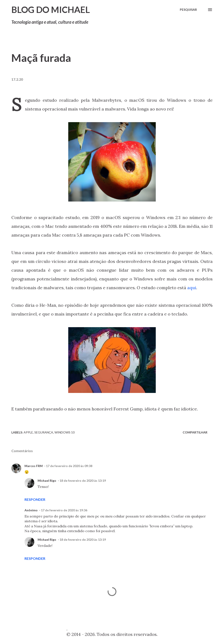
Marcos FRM (34, 466)
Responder (35, 499)
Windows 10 (65, 432)
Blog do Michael (51, 10)
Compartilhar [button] (195, 432)
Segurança (44, 432)
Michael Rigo (47, 481)
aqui (192, 288)
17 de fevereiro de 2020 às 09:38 (69, 466)
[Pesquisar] (188, 10)
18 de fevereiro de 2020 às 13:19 (83, 481)
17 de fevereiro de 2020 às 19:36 (64, 510)
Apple (28, 432)
